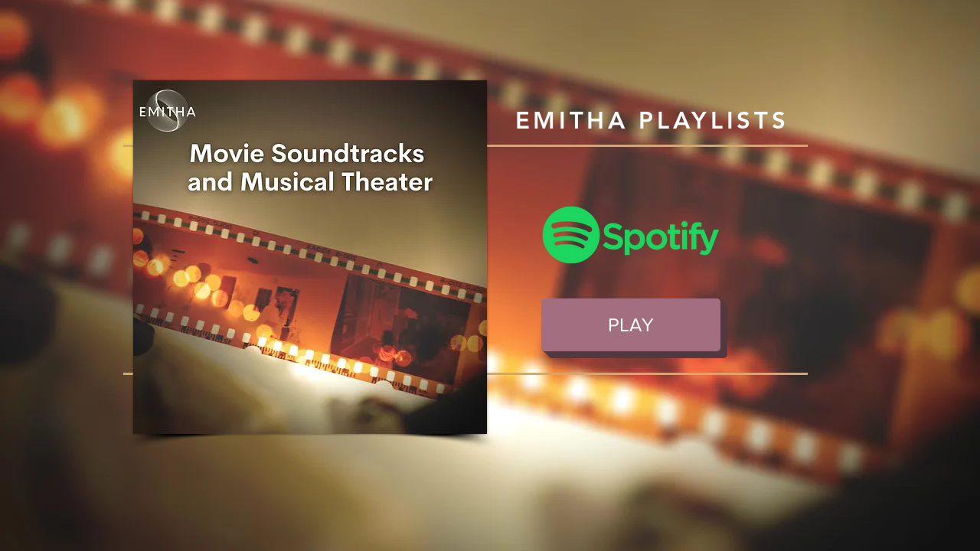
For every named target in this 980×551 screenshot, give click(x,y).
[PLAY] (631, 325)
